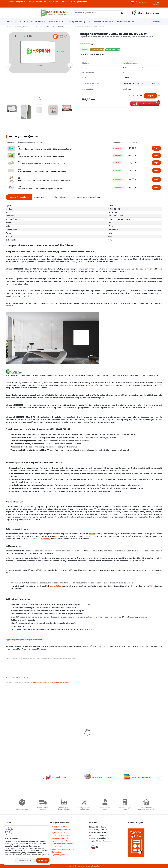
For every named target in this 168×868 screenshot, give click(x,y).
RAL (56, 536)
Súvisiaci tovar (63, 197)
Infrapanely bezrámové (34, 22)
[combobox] (140, 83)
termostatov (55, 586)
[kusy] (134, 96)
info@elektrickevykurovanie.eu (60, 683)
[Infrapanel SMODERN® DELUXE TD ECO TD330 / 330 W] (39, 53)
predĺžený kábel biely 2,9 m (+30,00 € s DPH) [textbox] (140, 83)
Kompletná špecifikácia (19, 197)
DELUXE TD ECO (58, 27)
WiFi (151, 586)
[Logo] (19, 13)
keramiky (45, 539)
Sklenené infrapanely (103, 22)
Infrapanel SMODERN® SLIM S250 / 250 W (103, 728)
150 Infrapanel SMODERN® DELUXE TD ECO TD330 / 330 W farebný (41, 155)
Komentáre (42, 197)
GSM (133, 586)
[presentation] (8, 65)
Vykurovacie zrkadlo (125, 22)
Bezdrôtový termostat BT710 (58, 735)
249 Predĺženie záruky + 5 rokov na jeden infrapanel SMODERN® (40, 187)
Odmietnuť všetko (25, 860)
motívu (92, 534)
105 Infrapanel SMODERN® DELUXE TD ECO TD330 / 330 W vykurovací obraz (45, 148)
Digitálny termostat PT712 (18, 733)
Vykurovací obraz (56, 22)
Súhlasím (43, 860)
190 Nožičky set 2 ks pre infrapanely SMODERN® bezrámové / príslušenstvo (44, 179)
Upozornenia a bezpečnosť (88, 197)
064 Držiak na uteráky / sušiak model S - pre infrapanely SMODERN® (42, 170)
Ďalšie (156, 21)
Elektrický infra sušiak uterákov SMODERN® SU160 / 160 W (143, 734)
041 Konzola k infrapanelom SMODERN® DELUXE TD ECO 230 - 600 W (42, 163)
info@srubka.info (102, 838)
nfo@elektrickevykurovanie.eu (102, 841)
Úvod (9, 27)
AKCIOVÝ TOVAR (14, 22)
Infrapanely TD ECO (42, 27)
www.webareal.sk (93, 866)
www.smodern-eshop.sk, (41, 683)
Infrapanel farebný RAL (79, 22)
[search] (105, 14)
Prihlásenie (142, 2)
